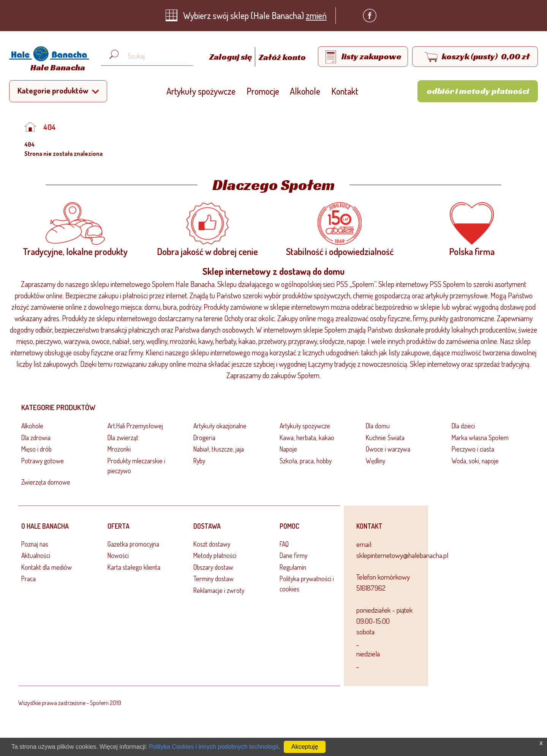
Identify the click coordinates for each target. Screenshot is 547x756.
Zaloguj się (231, 57)
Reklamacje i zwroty (219, 590)
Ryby (199, 461)
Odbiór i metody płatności (478, 91)
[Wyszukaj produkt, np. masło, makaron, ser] (153, 56)
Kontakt (345, 91)
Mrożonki (119, 449)
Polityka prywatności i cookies (307, 583)
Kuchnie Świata (385, 437)
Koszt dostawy (212, 544)
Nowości (118, 555)
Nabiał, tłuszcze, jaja (219, 449)
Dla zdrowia (36, 437)
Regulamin (293, 567)
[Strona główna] (47, 60)
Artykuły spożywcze (201, 91)
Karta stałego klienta (134, 567)
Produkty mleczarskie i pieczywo (136, 466)
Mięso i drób (36, 449)
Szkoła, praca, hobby (306, 461)
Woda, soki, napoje (475, 461)
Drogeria (204, 437)
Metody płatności (215, 555)
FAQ (284, 544)
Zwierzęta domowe (46, 482)
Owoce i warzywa (388, 449)
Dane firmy (293, 555)
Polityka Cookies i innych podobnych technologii (214, 747)
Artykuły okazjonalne (220, 426)
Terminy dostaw (213, 578)
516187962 (371, 588)
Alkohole (305, 91)
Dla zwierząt (123, 437)
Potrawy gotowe (43, 461)
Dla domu (378, 426)
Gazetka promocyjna (133, 544)
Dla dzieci (463, 426)
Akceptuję (305, 747)
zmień (316, 15)
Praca (28, 578)
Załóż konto (282, 57)
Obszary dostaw (213, 567)
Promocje (263, 91)
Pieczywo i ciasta (473, 449)
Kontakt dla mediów (47, 567)
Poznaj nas (35, 544)
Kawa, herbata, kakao (307, 437)
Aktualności (36, 555)
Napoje (288, 449)
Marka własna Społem (480, 437)
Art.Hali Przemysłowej (135, 426)
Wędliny (375, 461)
